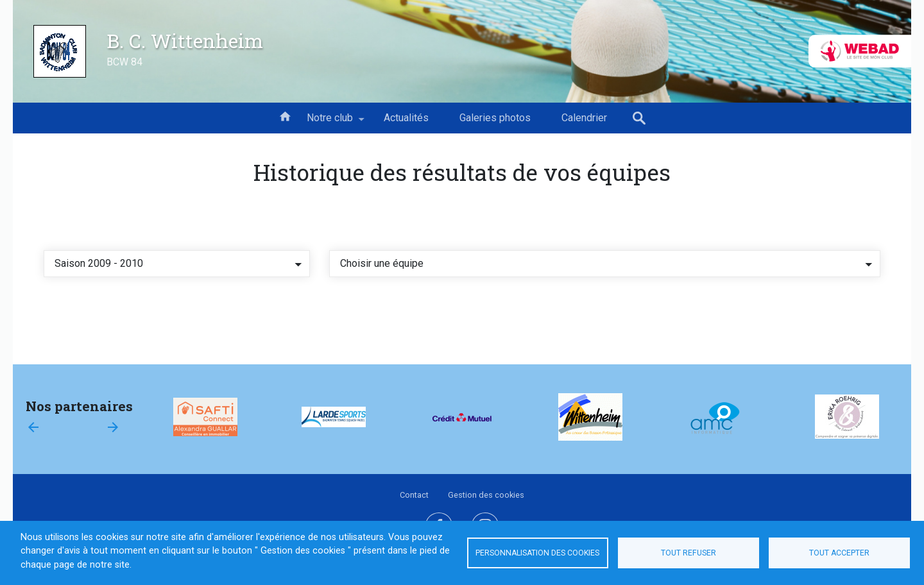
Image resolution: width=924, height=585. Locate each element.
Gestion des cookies (486, 495)
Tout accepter (839, 553)
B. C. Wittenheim (185, 40)
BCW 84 (124, 62)
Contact (414, 495)
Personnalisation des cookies (537, 553)
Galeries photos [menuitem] (495, 118)
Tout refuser (689, 553)
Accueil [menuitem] (285, 115)
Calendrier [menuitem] (584, 118)
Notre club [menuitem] (330, 123)
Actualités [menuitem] (406, 118)
